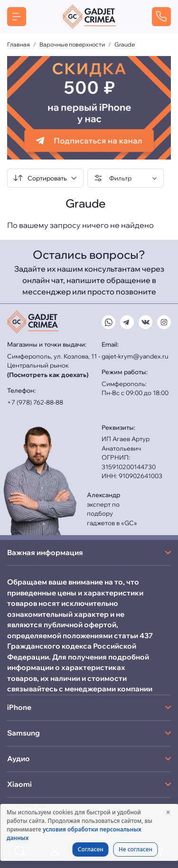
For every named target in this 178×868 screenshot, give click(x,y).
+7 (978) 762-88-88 (35, 402)
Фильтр (113, 178)
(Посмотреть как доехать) (48, 375)
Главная (19, 44)
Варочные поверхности (72, 44)
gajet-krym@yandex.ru (135, 356)
